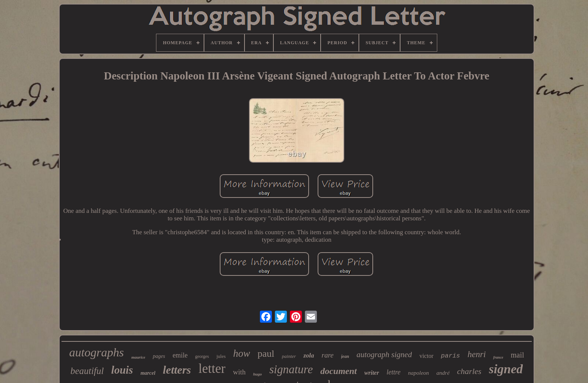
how (242, 353)
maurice (138, 357)
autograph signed (384, 355)
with (239, 372)
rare (327, 355)
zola (309, 355)
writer (372, 373)
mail (517, 355)
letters (177, 370)
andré (443, 373)
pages (159, 356)
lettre (394, 372)
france (498, 357)
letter (212, 369)
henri (477, 354)
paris (451, 356)
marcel (148, 373)
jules (221, 356)
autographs (96, 352)
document (338, 371)
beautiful (87, 371)
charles (469, 371)
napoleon (418, 373)
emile (180, 355)
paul (266, 354)
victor (426, 356)
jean (345, 356)
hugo (257, 374)
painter (289, 356)
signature (291, 369)
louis (122, 370)
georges (202, 356)
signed (506, 369)
